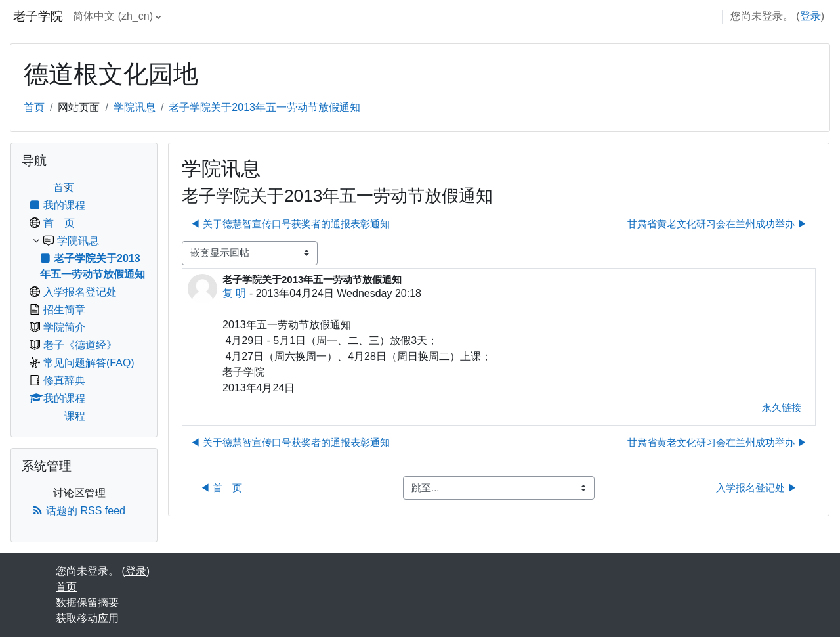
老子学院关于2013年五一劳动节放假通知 (264, 107)
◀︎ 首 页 (221, 488)
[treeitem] (84, 302)
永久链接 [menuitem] (782, 407)
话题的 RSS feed (79, 511)
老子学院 (38, 16)
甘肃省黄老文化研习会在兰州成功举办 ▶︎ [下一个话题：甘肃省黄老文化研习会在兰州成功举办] (717, 224)
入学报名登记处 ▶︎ (757, 488)
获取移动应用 (87, 618)
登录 (810, 16)
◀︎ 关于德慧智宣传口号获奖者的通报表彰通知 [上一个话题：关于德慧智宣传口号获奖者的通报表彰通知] (290, 224)
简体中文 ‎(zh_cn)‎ (113, 16)
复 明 (234, 293)
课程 (75, 416)
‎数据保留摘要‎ (87, 603)
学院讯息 (135, 107)
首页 (34, 107)
